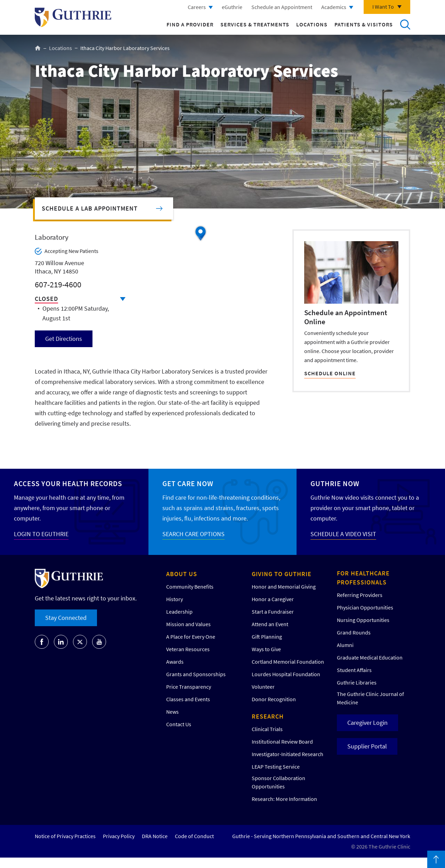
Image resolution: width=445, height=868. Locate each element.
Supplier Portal (367, 746)
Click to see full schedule (123, 299)
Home (38, 48)
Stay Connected (66, 618)
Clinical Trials (267, 729)
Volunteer (263, 687)
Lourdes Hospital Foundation (286, 674)
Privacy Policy (119, 836)
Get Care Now (188, 484)
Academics (334, 7)
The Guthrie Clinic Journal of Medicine (370, 698)
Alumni (345, 645)
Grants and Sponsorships (196, 674)
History (175, 599)
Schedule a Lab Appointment (90, 208)
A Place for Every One (191, 637)
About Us (182, 574)
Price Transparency (189, 687)
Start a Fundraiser (273, 612)
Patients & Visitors (364, 24)
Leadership (179, 612)
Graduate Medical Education (370, 657)
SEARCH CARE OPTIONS (193, 534)
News (172, 712)
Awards (175, 662)
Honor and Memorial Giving (284, 587)
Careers (197, 7)
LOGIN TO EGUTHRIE (41, 534)
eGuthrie (232, 7)
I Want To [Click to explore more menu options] (383, 7)
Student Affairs (354, 670)
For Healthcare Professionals (363, 578)
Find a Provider (190, 24)
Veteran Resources (188, 649)
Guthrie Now (335, 484)
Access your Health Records (68, 484)
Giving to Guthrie (282, 574)
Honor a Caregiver (273, 599)
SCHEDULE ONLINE (330, 373)
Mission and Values (188, 624)
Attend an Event (270, 624)
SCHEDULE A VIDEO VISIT (343, 534)
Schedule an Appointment (282, 7)
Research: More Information (284, 799)
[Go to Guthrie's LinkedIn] (61, 642)
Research (268, 716)
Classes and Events (188, 699)
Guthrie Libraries (357, 682)
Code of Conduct (194, 836)
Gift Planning (267, 637)
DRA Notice (155, 836)
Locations (312, 24)
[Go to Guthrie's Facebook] (42, 642)
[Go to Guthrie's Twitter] (80, 642)
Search (405, 24)
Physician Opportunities (365, 607)
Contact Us (179, 724)
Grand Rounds (354, 632)
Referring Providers (360, 595)
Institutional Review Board (282, 742)
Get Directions (64, 339)
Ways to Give (266, 649)
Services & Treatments (255, 24)
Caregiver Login (367, 723)
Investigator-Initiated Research (288, 754)
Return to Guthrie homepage (73, 17)
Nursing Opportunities (363, 620)
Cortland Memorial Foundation (288, 662)
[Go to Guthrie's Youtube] (99, 642)
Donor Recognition (274, 699)
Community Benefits (190, 587)
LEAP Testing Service (276, 767)
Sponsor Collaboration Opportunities (278, 782)
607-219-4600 (58, 284)
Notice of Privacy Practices (65, 836)
